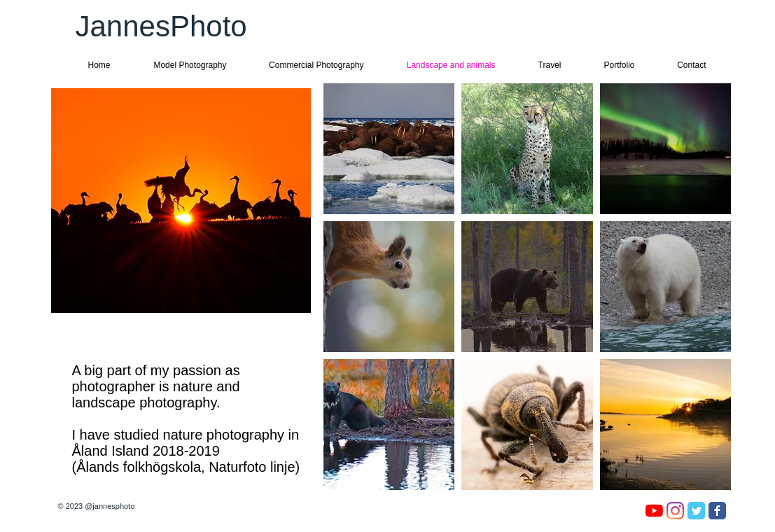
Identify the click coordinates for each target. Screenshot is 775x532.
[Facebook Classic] (717, 511)
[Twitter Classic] (696, 511)
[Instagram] (675, 511)
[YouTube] (654, 511)
